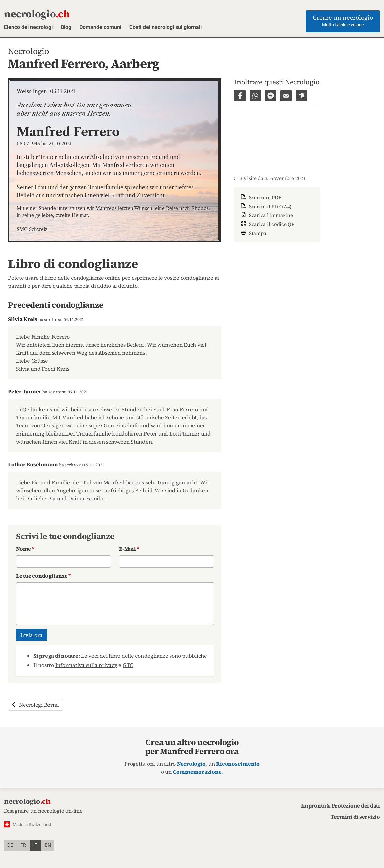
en (48, 845)
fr (23, 845)
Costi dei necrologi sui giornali (166, 27)
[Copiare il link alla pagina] (301, 96)
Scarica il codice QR (267, 224)
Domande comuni (100, 27)
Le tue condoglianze (43, 576)
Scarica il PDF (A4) (265, 206)
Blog (66, 27)
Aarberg (135, 64)
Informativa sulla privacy (86, 665)
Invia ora (32, 635)
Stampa (253, 232)
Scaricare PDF (260, 197)
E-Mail (129, 549)
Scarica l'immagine (266, 215)
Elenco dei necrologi (28, 27)
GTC (128, 665)
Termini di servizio (355, 817)
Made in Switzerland (32, 824)
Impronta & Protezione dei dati (341, 805)
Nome (25, 549)
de (10, 845)
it (35, 845)
